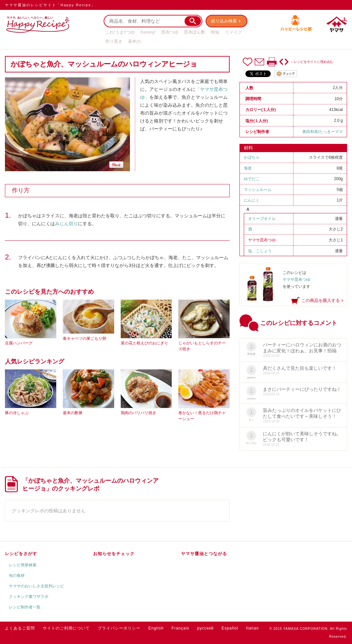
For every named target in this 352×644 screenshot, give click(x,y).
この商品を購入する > (322, 300)
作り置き (114, 41)
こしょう (264, 251)
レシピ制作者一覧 (25, 607)
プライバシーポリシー (119, 628)
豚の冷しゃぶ (17, 413)
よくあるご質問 (20, 628)
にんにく (252, 200)
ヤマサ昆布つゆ (262, 240)
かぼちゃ (252, 157)
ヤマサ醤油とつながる (204, 554)
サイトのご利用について (66, 628)
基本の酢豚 (73, 413)
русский (205, 628)
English (156, 628)
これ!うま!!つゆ (120, 32)
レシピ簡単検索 (23, 565)
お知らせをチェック (114, 554)
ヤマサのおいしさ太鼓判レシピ (37, 586)
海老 (248, 168)
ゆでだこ (252, 179)
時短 (215, 32)
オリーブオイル (262, 219)
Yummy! (148, 32)
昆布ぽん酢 (195, 32)
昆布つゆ (170, 32)
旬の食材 (17, 576)
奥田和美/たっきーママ (323, 132)
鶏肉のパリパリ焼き (138, 413)
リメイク (234, 32)
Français (180, 628)
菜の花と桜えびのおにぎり (144, 343)
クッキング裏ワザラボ (29, 597)
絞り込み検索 (224, 21)
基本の (134, 41)
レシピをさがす (21, 554)
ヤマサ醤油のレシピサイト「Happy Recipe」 (50, 5)
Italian (252, 628)
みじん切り (66, 224)
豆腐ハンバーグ (19, 343)
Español (230, 628)
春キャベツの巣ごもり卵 (85, 338)
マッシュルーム (258, 190)
